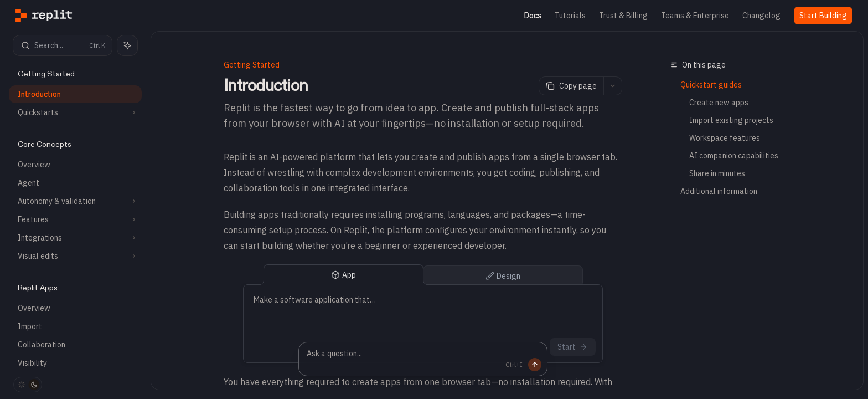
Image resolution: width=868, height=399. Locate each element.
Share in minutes (717, 173)
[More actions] (613, 86)
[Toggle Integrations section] (75, 238)
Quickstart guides (711, 85)
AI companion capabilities (734, 156)
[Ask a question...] (423, 359)
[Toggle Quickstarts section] (75, 112)
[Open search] (63, 45)
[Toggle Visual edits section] (75, 256)
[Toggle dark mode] (28, 385)
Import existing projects (731, 120)
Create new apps (719, 103)
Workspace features (725, 138)
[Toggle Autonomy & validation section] (75, 201)
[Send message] (516, 365)
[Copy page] (571, 86)
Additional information (719, 191)
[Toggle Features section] (75, 219)
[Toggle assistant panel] (127, 45)
